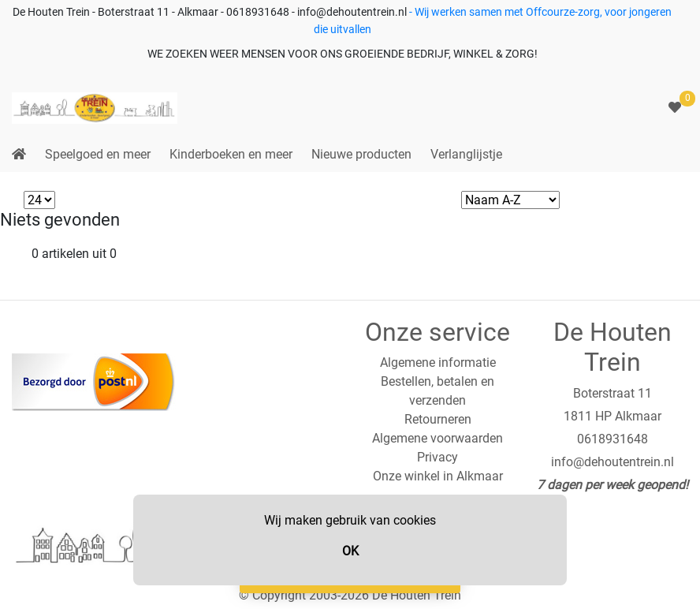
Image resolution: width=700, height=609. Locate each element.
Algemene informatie (438, 362)
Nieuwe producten (361, 154)
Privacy (438, 457)
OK (350, 551)
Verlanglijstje (466, 154)
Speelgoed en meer (98, 154)
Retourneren (438, 419)
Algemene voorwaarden (438, 438)
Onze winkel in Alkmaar (438, 476)
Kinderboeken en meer (231, 154)
